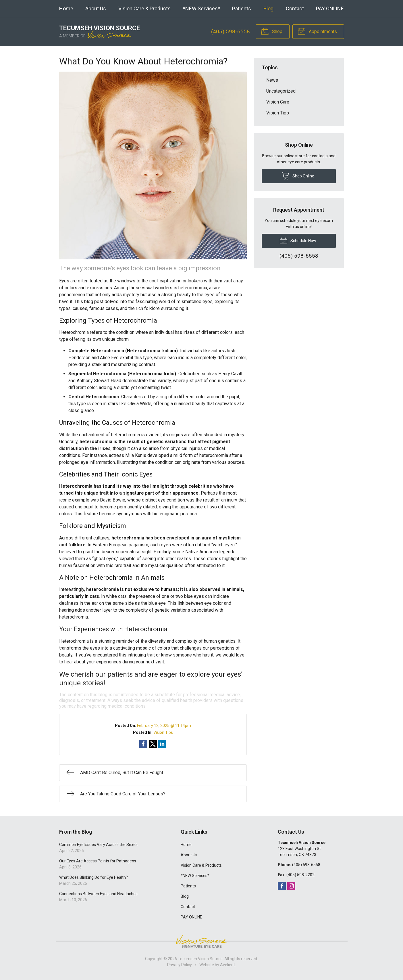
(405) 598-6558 (231, 31)
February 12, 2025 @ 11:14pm (164, 726)
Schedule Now (298, 240)
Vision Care (278, 102)
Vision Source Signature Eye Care (202, 941)
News (272, 80)
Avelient (227, 965)
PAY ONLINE (330, 8)
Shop (272, 31)
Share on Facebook (143, 744)
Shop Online (298, 175)
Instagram (291, 886)
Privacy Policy (180, 965)
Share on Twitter (153, 744)
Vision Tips (163, 732)
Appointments (317, 31)
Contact (295, 8)
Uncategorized (281, 91)
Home (66, 8)
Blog (268, 8)
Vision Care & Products (144, 8)
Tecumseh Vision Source (200, 959)
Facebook (282, 886)
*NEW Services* (201, 8)
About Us (96, 8)
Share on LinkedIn (162, 744)
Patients (242, 8)
